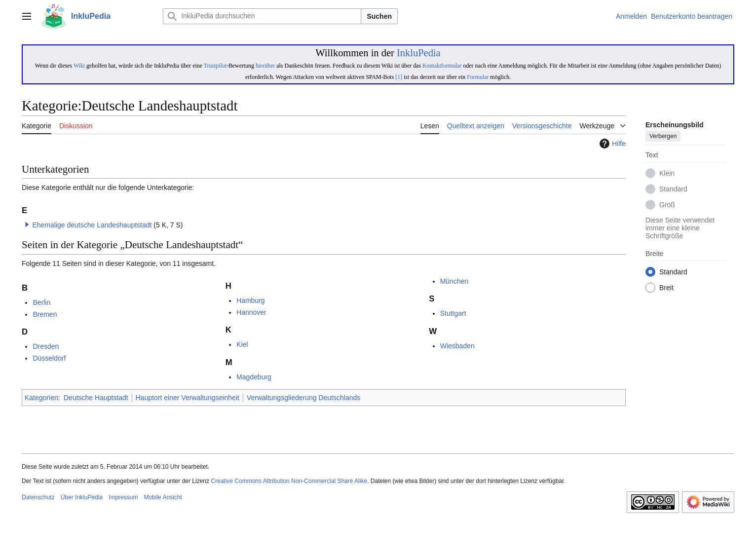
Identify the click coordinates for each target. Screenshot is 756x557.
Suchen (379, 16)
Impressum (123, 497)
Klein (667, 174)
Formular (478, 77)
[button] (27, 224)
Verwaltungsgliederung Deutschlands (303, 398)
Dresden (46, 346)
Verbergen (663, 137)
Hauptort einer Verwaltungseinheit (188, 398)
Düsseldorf (49, 358)
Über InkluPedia (82, 497)
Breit (666, 288)
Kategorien (41, 398)
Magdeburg (254, 377)
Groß (667, 205)
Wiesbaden (457, 346)
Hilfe (611, 144)
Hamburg (251, 300)
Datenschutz (38, 497)
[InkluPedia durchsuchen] (262, 16)
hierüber (265, 66)
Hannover (251, 312)
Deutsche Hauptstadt (96, 398)
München (454, 281)
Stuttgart (453, 313)
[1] (399, 77)
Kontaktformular (442, 66)
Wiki (79, 66)
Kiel (242, 344)
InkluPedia (419, 53)
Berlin (41, 302)
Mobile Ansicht (163, 497)
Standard (673, 189)
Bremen (45, 314)
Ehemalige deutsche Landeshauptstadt (92, 225)
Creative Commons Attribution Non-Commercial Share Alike (289, 481)
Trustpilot (215, 66)
